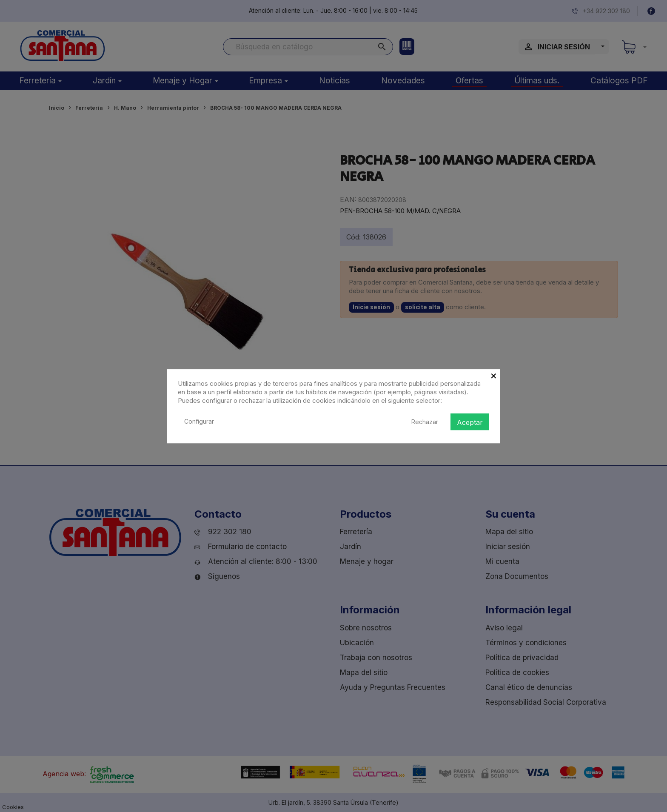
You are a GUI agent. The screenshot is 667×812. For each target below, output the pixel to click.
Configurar (199, 421)
